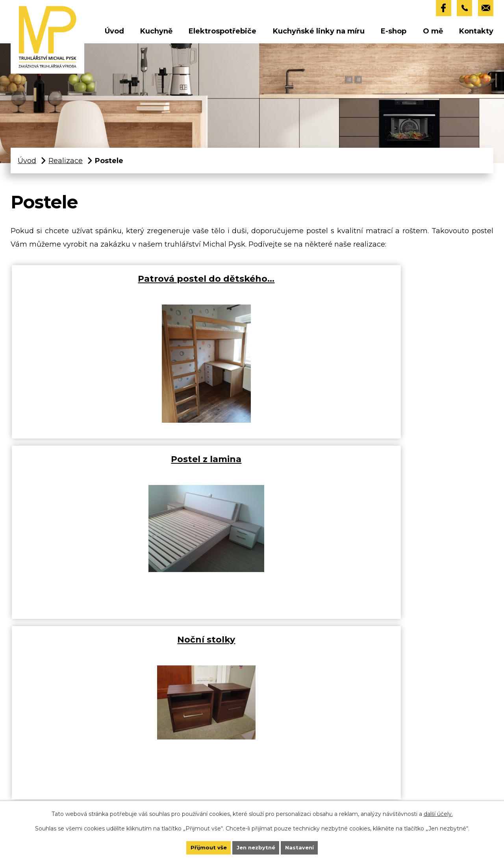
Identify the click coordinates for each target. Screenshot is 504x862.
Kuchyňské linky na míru (319, 33)
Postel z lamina (246, 284)
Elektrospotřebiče (222, 33)
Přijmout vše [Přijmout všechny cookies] (197, 845)
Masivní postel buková (246, 464)
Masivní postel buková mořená (89, 471)
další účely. (438, 809)
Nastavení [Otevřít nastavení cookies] (311, 845)
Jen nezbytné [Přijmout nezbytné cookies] (256, 845)
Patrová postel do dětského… (89, 291)
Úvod (114, 33)
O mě (433, 33)
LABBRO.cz (324, 642)
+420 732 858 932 (82, 781)
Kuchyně (156, 33)
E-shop (394, 33)
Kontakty (476, 33)
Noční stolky (402, 284)
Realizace (66, 163)
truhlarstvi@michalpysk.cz (93, 794)
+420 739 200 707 (83, 767)
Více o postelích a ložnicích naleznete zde (303, 615)
